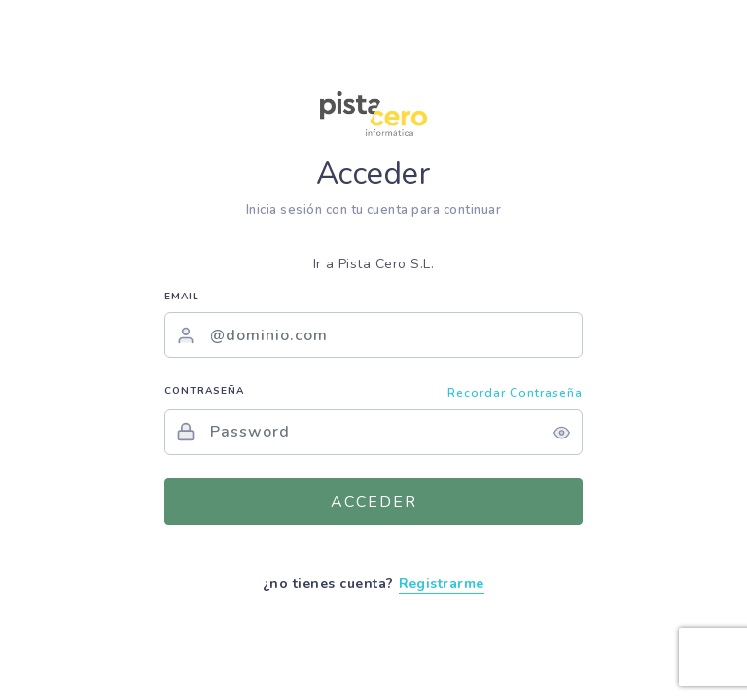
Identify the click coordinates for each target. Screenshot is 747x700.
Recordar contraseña (515, 393)
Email (182, 297)
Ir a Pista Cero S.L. (374, 264)
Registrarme (442, 584)
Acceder (374, 502)
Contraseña (204, 391)
